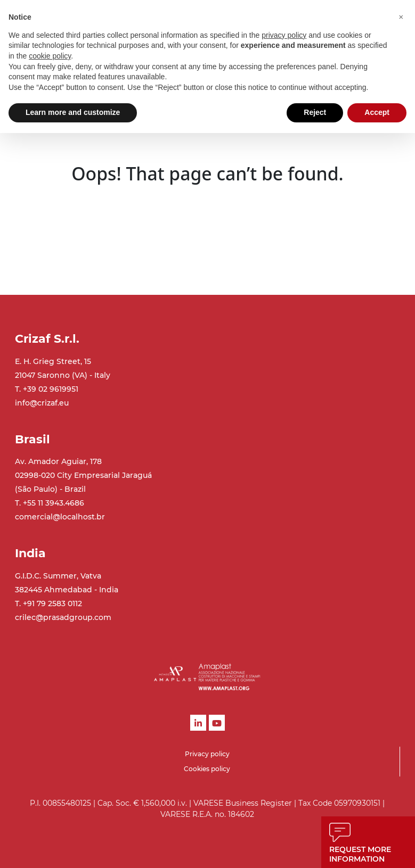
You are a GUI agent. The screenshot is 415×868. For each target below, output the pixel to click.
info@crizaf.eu (42, 403)
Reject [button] (315, 112)
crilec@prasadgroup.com (63, 617)
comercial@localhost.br (60, 517)
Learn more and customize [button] (73, 112)
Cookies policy (207, 769)
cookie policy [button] (50, 56)
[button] (401, 17)
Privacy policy (207, 754)
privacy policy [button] (284, 35)
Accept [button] (377, 112)
